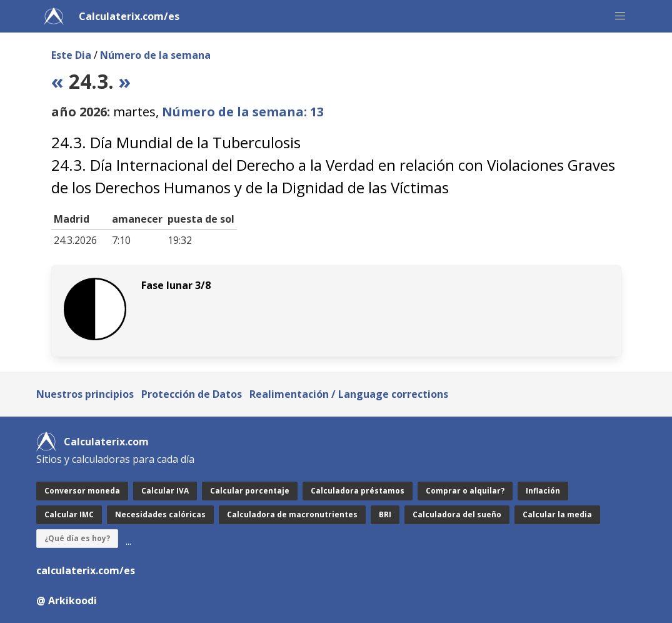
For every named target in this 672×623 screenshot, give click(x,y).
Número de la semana (155, 55)
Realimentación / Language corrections (349, 394)
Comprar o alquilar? (465, 491)
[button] (620, 16)
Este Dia (71, 55)
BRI (385, 514)
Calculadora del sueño (457, 514)
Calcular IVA (165, 491)
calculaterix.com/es (86, 570)
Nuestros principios (85, 394)
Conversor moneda (82, 491)
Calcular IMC (69, 514)
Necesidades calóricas (160, 514)
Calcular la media (557, 514)
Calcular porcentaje (250, 491)
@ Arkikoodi (67, 600)
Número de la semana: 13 (243, 112)
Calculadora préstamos (358, 491)
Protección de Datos (192, 394)
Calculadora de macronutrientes (292, 514)
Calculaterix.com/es (129, 16)
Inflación (543, 491)
